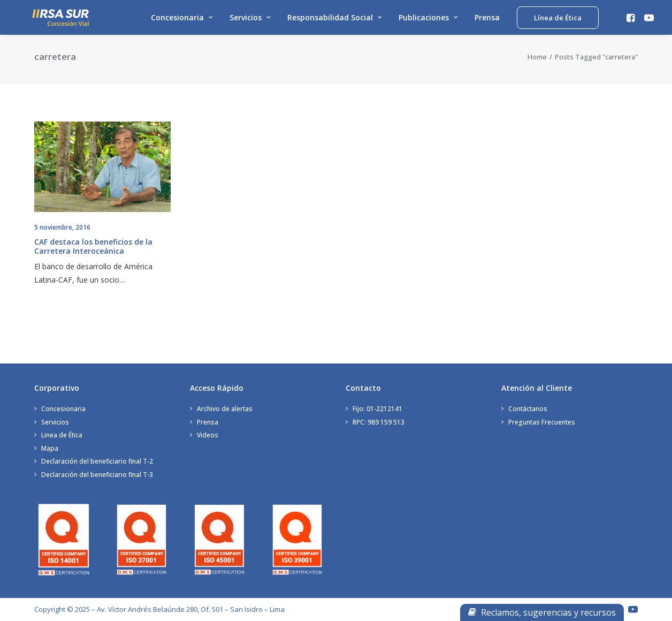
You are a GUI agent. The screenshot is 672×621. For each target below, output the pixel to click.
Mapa (50, 448)
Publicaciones (428, 20)
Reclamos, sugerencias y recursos (542, 612)
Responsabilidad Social (334, 20)
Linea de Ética (62, 435)
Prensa (487, 20)
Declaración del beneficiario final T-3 (97, 475)
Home (537, 66)
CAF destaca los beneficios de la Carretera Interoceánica (93, 256)
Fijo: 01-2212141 (377, 409)
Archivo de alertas (225, 409)
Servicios (250, 20)
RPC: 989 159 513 (379, 422)
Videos (208, 435)
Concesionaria (182, 20)
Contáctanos (528, 409)
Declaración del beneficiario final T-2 (97, 461)
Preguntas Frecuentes (542, 422)
